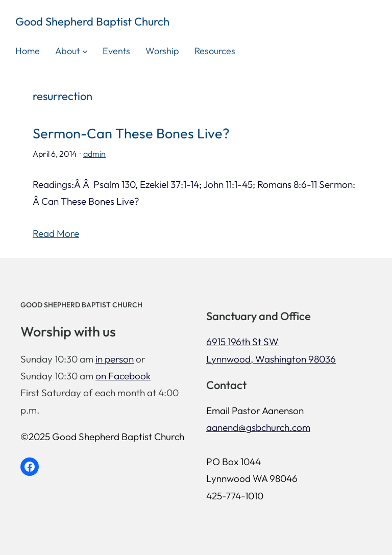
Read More (56, 233)
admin (94, 154)
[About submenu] (85, 51)
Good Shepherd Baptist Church (92, 21)
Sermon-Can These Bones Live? (131, 134)
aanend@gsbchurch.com (258, 427)
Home (28, 51)
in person (115, 359)
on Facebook (123, 376)
